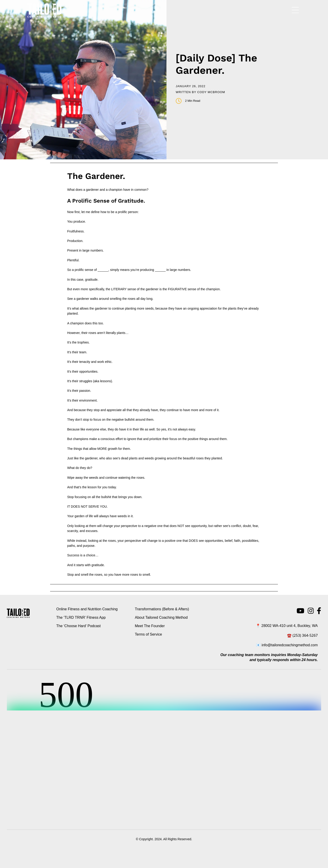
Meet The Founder (150, 626)
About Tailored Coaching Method (161, 617)
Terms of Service (148, 634)
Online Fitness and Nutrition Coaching (87, 609)
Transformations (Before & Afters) (162, 609)
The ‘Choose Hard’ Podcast (78, 626)
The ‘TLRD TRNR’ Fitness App (81, 617)
